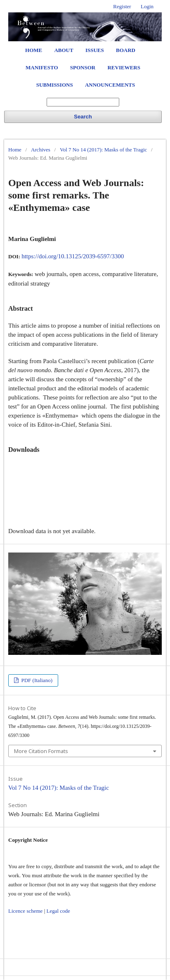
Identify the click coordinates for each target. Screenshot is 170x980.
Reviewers (124, 67)
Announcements (110, 85)
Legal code (58, 911)
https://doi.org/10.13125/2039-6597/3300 (73, 256)
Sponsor (83, 67)
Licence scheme (25, 911)
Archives (41, 150)
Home (34, 50)
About (64, 50)
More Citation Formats (41, 751)
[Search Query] (83, 102)
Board (126, 50)
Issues (95, 50)
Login (147, 6)
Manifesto (42, 67)
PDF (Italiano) (36, 680)
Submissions (55, 85)
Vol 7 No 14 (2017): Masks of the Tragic (103, 150)
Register (122, 6)
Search (83, 117)
